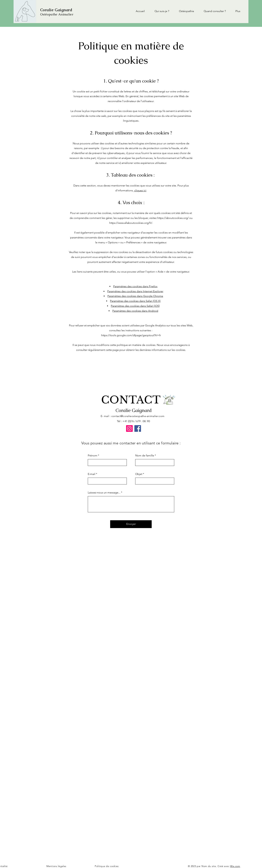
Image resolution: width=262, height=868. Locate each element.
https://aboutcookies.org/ (173, 218)
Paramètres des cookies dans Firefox (135, 286)
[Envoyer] (131, 524)
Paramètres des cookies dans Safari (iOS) (135, 306)
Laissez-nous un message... (104, 493)
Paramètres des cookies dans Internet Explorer (135, 291)
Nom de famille (145, 456)
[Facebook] (138, 428)
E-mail (92, 474)
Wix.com (235, 866)
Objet (139, 474)
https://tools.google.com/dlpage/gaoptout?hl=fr (131, 335)
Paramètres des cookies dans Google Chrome (135, 296)
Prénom (93, 456)
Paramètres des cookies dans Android (135, 311)
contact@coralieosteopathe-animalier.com (138, 416)
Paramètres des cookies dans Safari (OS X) (135, 301)
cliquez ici (140, 190)
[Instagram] (129, 428)
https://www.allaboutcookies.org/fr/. (131, 223)
